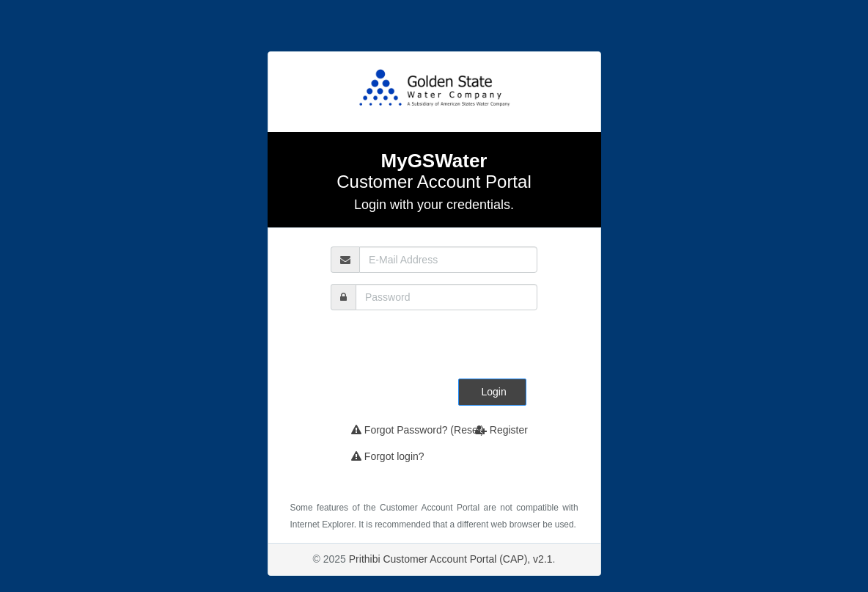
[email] (448, 260)
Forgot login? (388, 456)
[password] (446, 297)
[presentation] (453, 350)
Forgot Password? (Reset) (418, 430)
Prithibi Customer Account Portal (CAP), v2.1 (451, 559)
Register (501, 430)
